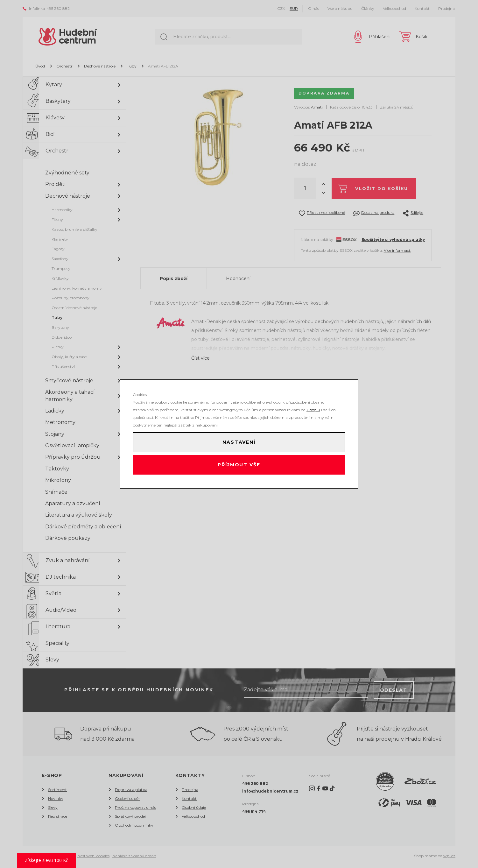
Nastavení (239, 441)
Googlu (313, 407)
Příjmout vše (239, 466)
